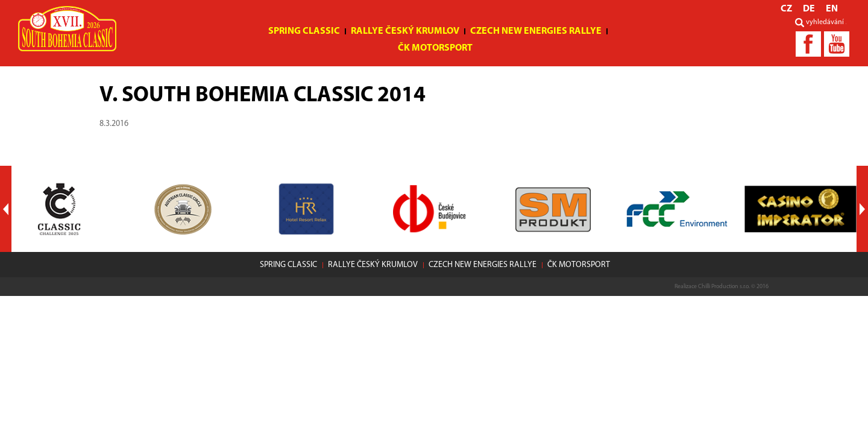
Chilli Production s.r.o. (724, 287)
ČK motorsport (435, 48)
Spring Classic (304, 31)
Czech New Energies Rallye (536, 31)
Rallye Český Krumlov (405, 31)
